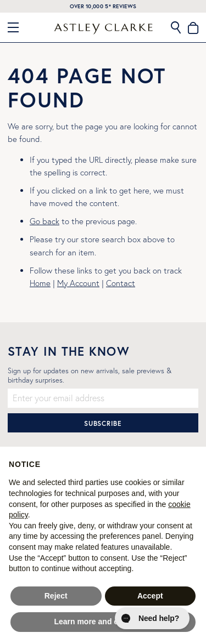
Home (40, 283)
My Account (78, 283)
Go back (44, 221)
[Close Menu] (18, 27)
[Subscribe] (103, 423)
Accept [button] (150, 596)
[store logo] (103, 29)
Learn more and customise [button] (103, 622)
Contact (121, 283)
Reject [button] (56, 596)
